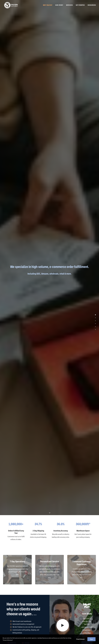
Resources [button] (92, 5)
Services (69, 5)
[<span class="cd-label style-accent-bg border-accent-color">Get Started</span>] (95, 326)
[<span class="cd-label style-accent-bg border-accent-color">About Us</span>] (95, 320)
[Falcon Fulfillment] (11, 5)
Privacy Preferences (80, 639)
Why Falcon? (48, 5)
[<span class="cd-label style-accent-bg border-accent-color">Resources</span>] (95, 329)
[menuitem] (48, 5)
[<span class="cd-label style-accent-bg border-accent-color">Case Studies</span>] (95, 324)
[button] (63, 625)
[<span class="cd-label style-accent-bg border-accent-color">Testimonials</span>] (95, 317)
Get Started (80, 5)
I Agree (91, 639)
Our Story (59, 5)
